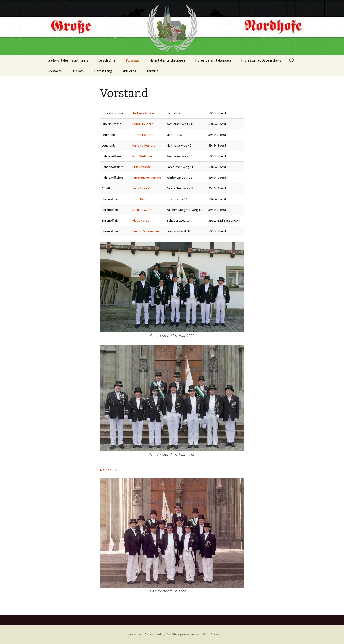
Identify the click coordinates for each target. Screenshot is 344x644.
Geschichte (107, 60)
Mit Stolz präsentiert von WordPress (193, 634)
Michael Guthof (143, 210)
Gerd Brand (140, 199)
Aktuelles (129, 71)
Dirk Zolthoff (141, 167)
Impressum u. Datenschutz (261, 60)
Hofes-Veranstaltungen (213, 60)
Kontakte (55, 71)
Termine (153, 71)
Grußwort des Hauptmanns (68, 60)
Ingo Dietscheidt (144, 156)
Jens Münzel (141, 188)
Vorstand (132, 60)
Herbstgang (103, 71)
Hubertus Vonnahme (147, 178)
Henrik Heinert (142, 124)
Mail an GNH (110, 470)
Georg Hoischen (144, 135)
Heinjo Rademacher (146, 231)
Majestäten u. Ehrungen (167, 60)
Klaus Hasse (141, 220)
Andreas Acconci (144, 113)
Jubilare (78, 71)
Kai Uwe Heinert (144, 145)
